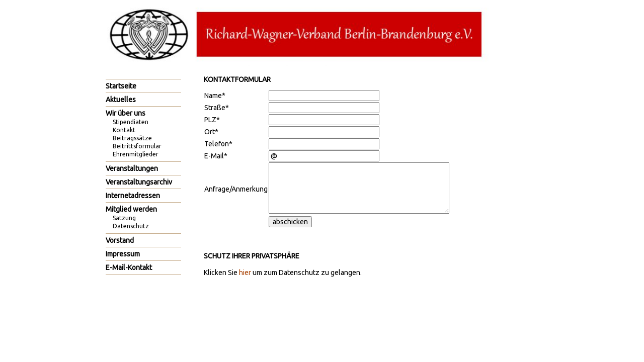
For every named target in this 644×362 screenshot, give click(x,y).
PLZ (212, 120)
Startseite (121, 86)
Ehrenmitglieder (136, 154)
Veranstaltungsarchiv (139, 182)
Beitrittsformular (137, 146)
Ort (211, 132)
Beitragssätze (132, 138)
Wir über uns (126, 113)
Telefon (218, 144)
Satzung (124, 218)
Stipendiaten (131, 122)
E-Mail (216, 156)
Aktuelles (121, 100)
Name (215, 96)
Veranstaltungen (132, 168)
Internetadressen (133, 196)
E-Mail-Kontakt (129, 267)
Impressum (123, 254)
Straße (217, 108)
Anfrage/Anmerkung (236, 189)
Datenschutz (131, 226)
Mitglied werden (131, 209)
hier (245, 273)
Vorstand (120, 240)
